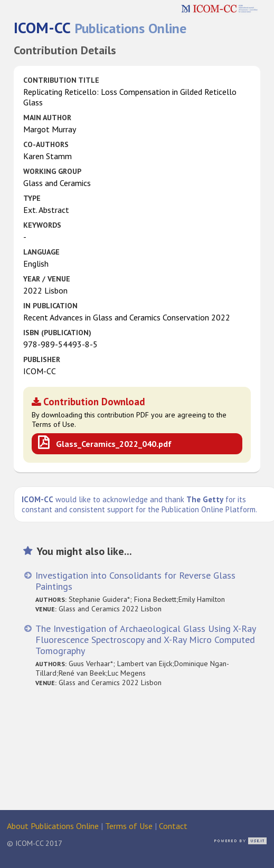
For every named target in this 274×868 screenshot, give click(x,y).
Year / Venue (47, 279)
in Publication (50, 306)
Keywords (42, 225)
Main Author (47, 118)
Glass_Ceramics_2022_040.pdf (114, 444)
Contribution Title (61, 80)
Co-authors (46, 144)
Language (41, 252)
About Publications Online (53, 826)
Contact (173, 826)
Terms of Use (129, 826)
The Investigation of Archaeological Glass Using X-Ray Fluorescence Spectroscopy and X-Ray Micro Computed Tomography (145, 640)
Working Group (52, 171)
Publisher (42, 359)
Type (32, 198)
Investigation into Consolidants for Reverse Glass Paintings (135, 581)
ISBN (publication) (57, 333)
